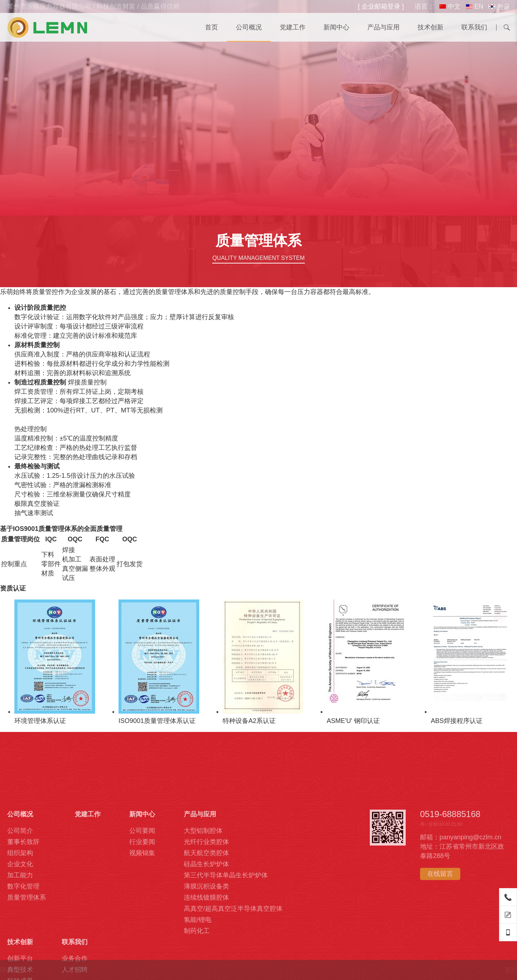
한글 (499, 6)
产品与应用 (383, 27)
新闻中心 (336, 27)
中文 (450, 6)
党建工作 (293, 27)
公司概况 (249, 27)
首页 (211, 27)
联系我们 (474, 27)
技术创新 (430, 27)
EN (475, 6)
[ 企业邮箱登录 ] (381, 6)
